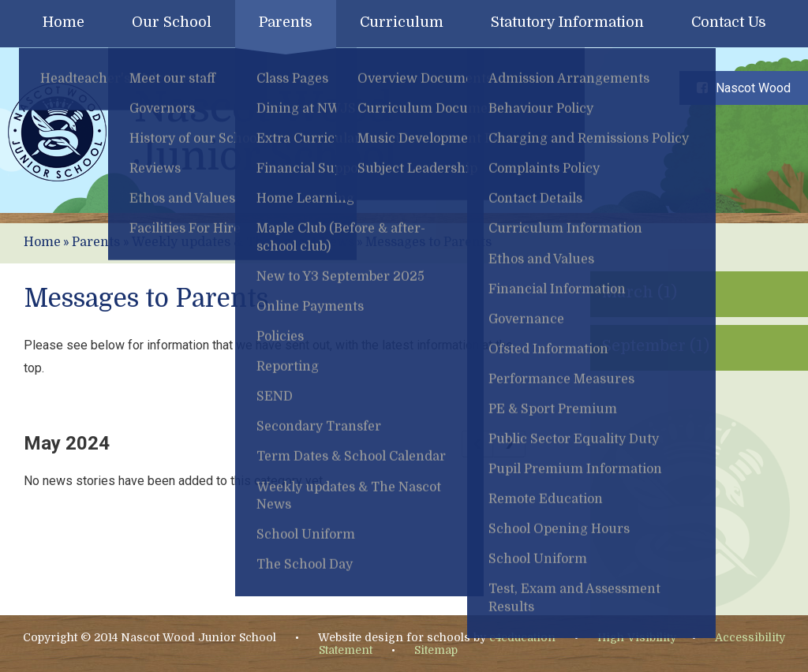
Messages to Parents (428, 242)
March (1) (640, 292)
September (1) (656, 346)
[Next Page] (509, 444)
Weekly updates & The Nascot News (243, 242)
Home (42, 242)
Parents (96, 242)
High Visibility (637, 637)
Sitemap (436, 650)
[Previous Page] (477, 444)
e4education (522, 637)
